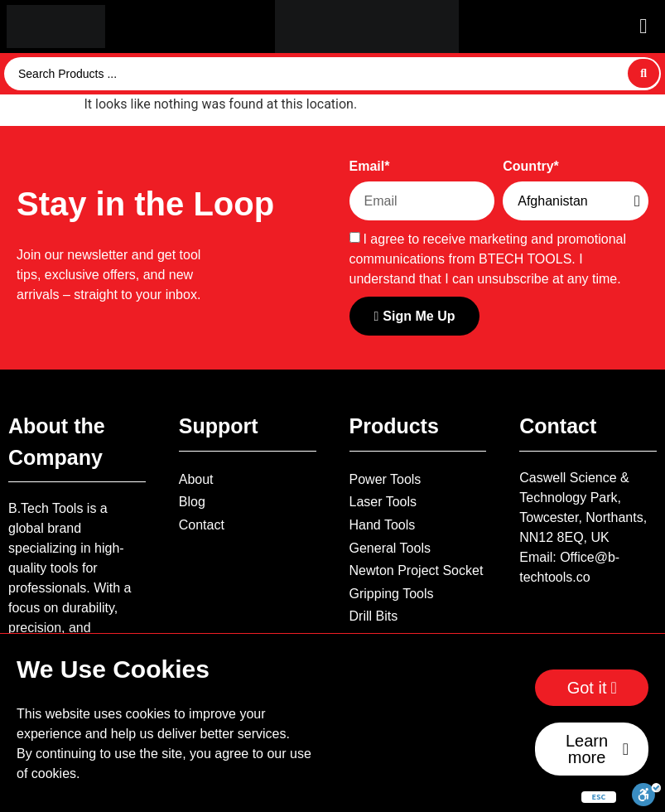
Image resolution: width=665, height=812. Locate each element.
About (196, 479)
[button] (643, 26)
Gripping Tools (392, 594)
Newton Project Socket (417, 570)
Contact (202, 525)
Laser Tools (383, 502)
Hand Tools (383, 525)
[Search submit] (643, 73)
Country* (531, 167)
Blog (192, 502)
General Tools (390, 548)
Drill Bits (374, 616)
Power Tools (386, 479)
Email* (370, 167)
